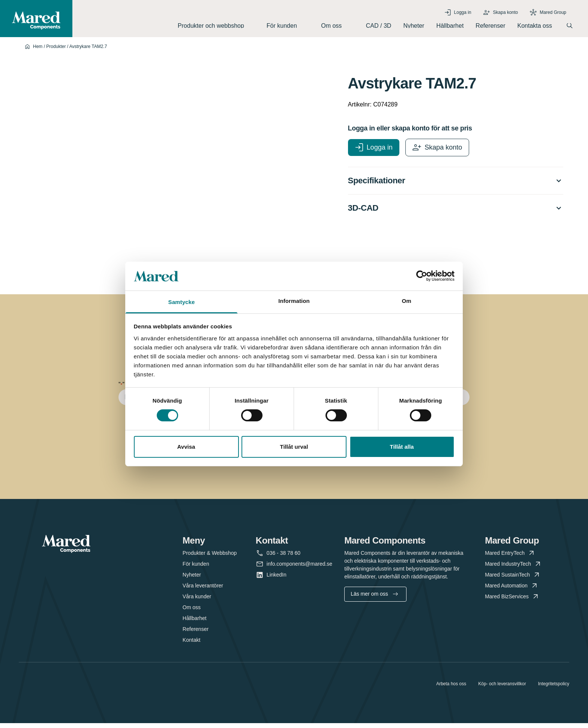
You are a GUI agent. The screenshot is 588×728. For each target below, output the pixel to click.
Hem (38, 51)
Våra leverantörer (203, 590)
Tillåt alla (402, 447)
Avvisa (186, 447)
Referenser (490, 28)
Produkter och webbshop (216, 28)
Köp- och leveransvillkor (502, 689)
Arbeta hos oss (451, 689)
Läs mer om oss (374, 599)
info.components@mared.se (299, 569)
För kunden (288, 28)
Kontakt (191, 645)
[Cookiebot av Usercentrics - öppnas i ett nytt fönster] (422, 276)
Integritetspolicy (554, 689)
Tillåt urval (294, 447)
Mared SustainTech (513, 580)
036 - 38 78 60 (283, 558)
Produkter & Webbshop (210, 558)
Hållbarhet (450, 28)
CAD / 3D (379, 28)
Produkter (56, 51)
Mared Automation (512, 591)
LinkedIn (277, 580)
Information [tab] (294, 301)
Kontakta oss (535, 28)
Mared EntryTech (510, 558)
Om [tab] (406, 301)
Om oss (337, 28)
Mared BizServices (512, 601)
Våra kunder (197, 601)
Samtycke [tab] (182, 302)
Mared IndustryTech (513, 569)
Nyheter (414, 28)
